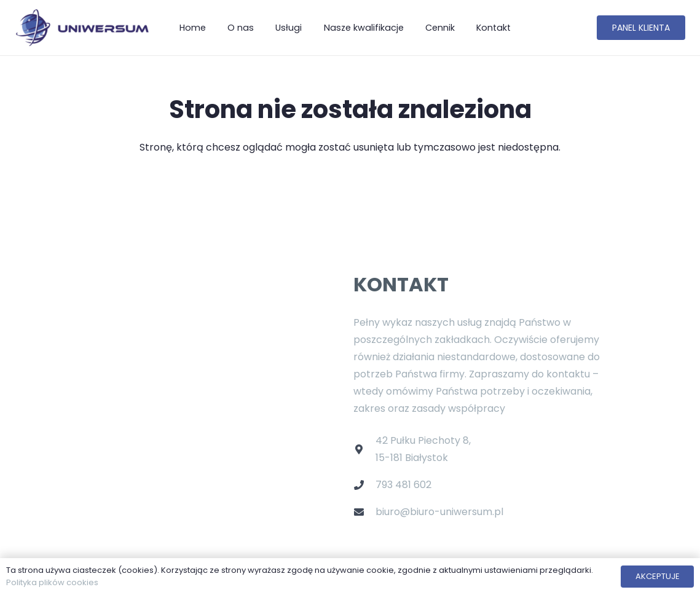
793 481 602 (403, 485)
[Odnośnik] (82, 28)
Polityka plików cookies (52, 582)
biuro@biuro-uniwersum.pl (439, 512)
